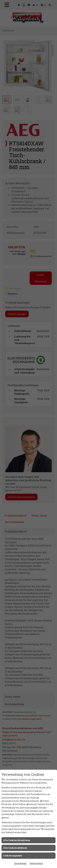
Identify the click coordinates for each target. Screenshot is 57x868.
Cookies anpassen (13, 856)
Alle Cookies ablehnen (15, 848)
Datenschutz (36, 863)
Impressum (20, 863)
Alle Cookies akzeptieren (17, 840)
